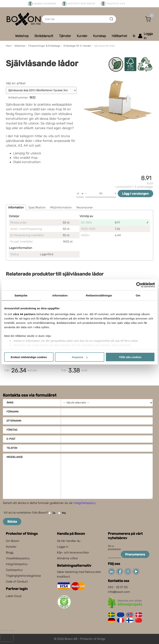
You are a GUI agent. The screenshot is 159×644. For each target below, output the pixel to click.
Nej (62, 513)
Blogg (10, 552)
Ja (52, 513)
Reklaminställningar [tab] (99, 295)
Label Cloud (14, 596)
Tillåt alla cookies (130, 357)
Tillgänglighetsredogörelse (23, 576)
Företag (12, 430)
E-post (11, 439)
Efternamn (14, 421)
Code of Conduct (17, 582)
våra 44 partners (24, 314)
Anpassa (80, 357)
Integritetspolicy (17, 564)
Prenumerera (135, 554)
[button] (148, 19)
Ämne (10, 403)
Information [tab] (60, 295)
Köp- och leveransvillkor (73, 552)
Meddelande (15, 457)
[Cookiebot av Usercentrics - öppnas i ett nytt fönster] (139, 285)
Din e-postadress (114, 548)
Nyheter (11, 547)
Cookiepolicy (14, 570)
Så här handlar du (69, 541)
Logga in (63, 547)
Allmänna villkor (67, 558)
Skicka (12, 522)
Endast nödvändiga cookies (29, 357)
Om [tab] (138, 295)
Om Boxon (13, 541)
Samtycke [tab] (21, 295)
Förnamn (13, 412)
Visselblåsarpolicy (18, 558)
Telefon (12, 448)
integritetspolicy (85, 503)
